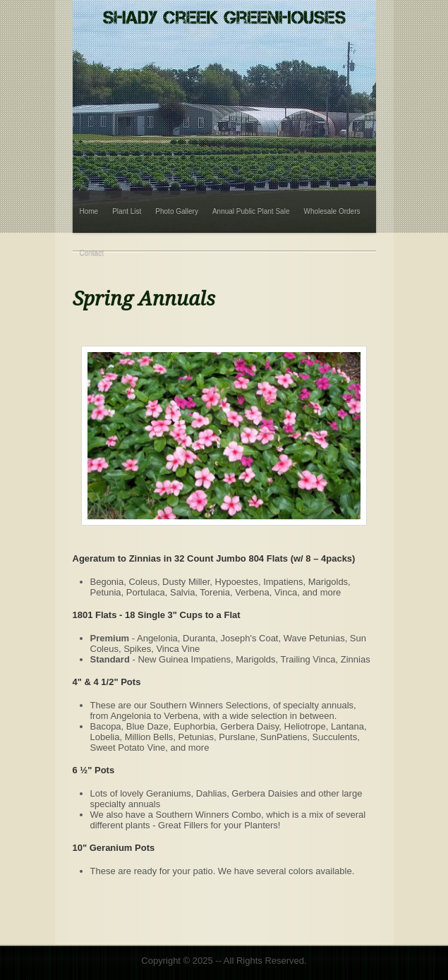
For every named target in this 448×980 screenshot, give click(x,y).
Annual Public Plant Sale (251, 211)
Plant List (127, 211)
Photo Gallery (177, 211)
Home (89, 211)
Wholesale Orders (332, 211)
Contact (92, 254)
